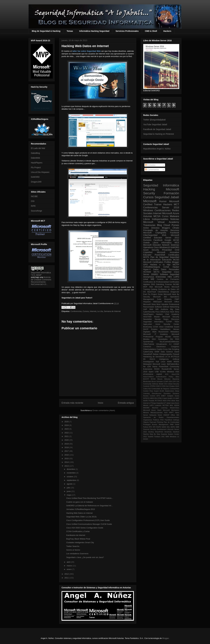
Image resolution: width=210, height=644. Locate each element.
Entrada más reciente (72, 403)
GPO (145, 265)
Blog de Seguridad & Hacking (46, 31)
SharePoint (159, 432)
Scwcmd (146, 429)
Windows (148, 210)
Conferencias (76, 311)
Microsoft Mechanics (171, 410)
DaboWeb (35, 158)
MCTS (156, 272)
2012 (67, 574)
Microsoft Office (172, 302)
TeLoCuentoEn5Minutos (169, 342)
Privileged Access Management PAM (158, 424)
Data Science (167, 352)
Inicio (100, 403)
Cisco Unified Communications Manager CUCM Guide (89, 524)
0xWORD (35, 177)
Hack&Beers (165, 329)
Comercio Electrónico (154, 347)
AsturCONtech (148, 377)
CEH (170, 381)
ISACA (152, 359)
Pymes (175, 225)
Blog (160, 225)
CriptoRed (148, 252)
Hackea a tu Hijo (160, 265)
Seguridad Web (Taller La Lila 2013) (81, 517)
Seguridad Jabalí (167, 197)
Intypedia (160, 403)
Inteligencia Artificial (169, 359)
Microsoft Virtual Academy (161, 222)
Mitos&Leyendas (157, 413)
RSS (177, 339)
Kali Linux (161, 362)
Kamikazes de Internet (76, 535)
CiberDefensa (163, 292)
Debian (156, 354)
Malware (174, 216)
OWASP (166, 415)
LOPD (176, 277)
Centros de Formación (168, 279)
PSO (162, 420)
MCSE (176, 240)
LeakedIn (158, 405)
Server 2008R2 (151, 274)
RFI (154, 427)
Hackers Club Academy (168, 314)
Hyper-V (147, 269)
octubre (70, 477)
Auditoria (164, 309)
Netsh (160, 415)
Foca (157, 312)
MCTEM (166, 405)
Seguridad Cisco (171, 272)
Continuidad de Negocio (160, 389)
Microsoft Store (149, 304)
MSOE (176, 362)
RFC (151, 427)
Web (151, 309)
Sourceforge (36, 211)
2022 (67, 433)
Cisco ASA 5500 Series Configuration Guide (85, 528)
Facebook (175, 233)
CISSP (176, 344)
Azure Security (151, 250)
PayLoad (153, 422)
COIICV (158, 386)
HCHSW (147, 272)
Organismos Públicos (151, 420)
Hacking (149, 189)
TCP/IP (169, 322)
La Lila (100, 311)
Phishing (160, 422)
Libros (155, 243)
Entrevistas (161, 277)
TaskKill (150, 437)
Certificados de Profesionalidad (156, 282)
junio (69, 491)
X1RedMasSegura (152, 267)
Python (146, 427)
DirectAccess (157, 393)
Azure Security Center (167, 324)
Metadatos (175, 332)
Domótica (167, 393)
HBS (170, 277)
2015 (67, 459)
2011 (67, 578)
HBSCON (153, 398)
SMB (177, 427)
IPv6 (169, 401)
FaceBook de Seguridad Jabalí (157, 129)
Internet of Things (150, 403)
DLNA (162, 391)
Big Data (175, 309)
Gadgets (170, 396)
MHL (171, 405)
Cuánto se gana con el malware (80, 502)
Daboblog (160, 284)
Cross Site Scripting (171, 349)
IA (169, 357)
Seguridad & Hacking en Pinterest (159, 134)
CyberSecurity (149, 312)
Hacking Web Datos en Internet (79, 513)
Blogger (176, 262)
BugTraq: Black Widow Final (78, 539)
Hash (165, 398)
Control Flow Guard (151, 391)
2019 (67, 444)
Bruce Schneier (157, 381)
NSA (154, 339)
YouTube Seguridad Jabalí (155, 124)
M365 (169, 362)
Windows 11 (174, 437)
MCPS (146, 257)
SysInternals (148, 342)
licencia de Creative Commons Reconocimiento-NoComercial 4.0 (41, 281)
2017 (67, 451)
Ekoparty (168, 299)
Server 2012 (172, 238)
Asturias (148, 216)
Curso (165, 216)
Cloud (167, 225)
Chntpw (172, 386)
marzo (70, 566)
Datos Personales (170, 269)
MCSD (176, 260)
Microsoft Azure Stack (152, 410)
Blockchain (147, 381)
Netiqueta (153, 415)
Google (168, 240)
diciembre (71, 469)
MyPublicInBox (173, 364)
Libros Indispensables (156, 219)
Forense (168, 284)
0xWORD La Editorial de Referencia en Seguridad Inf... (89, 506)
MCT (176, 204)
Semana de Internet (112, 311)
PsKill (177, 424)
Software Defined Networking (167, 307)
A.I (170, 344)
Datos (156, 269)
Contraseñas (174, 389)
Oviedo (146, 243)
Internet (93, 311)
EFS (158, 396)
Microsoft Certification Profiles (157, 262)
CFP (174, 381)
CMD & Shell (151, 31)
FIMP (177, 299)
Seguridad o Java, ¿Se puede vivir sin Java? (85, 557)
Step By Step (155, 434)
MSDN (177, 405)
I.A (166, 357)
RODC (157, 369)
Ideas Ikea (175, 401)
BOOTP (146, 379)
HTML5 (160, 398)
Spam (151, 372)
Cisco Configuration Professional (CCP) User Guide (88, 520)
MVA (164, 235)
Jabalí (168, 403)
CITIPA (152, 386)
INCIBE (34, 196)
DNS (153, 284)
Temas (70, 31)
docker (146, 439)
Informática (166, 243)
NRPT (171, 413)
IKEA (165, 401)
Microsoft (150, 201)
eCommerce (148, 374)
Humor (163, 201)
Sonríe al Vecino (73, 550)
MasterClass (175, 408)
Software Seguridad (170, 274)
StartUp (146, 434)
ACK (167, 374)
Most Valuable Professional (168, 304)
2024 (67, 425)
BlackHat (176, 379)
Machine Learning (160, 408)
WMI (167, 437)
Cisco (156, 247)
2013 (67, 466)
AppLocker (148, 324)
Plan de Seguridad (159, 257)
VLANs (163, 372)
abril (69, 562)
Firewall (176, 354)
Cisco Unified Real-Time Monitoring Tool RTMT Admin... (90, 498)
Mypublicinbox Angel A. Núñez (157, 149)
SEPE (173, 427)
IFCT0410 (159, 401)
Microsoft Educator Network (156, 245)
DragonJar (175, 292)
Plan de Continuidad (171, 422)
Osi (171, 339)
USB (157, 372)
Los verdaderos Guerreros (77, 554)
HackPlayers (37, 163)
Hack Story (174, 312)
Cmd (177, 250)
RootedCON (167, 369)
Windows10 (165, 247)
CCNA (166, 267)
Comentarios (152, 170)
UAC (163, 437)
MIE (152, 279)
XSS (177, 372)
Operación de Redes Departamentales (161, 417)
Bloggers (166, 228)
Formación (171, 193)
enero (69, 569)
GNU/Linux (165, 312)
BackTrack (152, 292)
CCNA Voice (158, 327)
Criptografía (161, 233)
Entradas (150, 165)
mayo (69, 495)
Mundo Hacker (172, 337)
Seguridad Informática (161, 185)
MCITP (176, 265)
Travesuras (149, 225)
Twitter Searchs (73, 546)
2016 (67, 455)
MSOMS (146, 408)
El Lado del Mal (38, 148)
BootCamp (148, 327)
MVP (145, 287)
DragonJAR (36, 182)
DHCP (146, 329)
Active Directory (151, 228)
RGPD (159, 427)
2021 (67, 436)
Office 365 (175, 415)
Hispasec (147, 302)
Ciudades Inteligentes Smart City (80, 542)
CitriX (177, 386)
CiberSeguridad (150, 235)
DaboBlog (35, 153)
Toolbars (157, 437)
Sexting (151, 432)
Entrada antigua (126, 403)
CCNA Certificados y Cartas (78, 531)
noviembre (71, 473)
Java (173, 403)
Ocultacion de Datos (167, 289)
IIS (144, 359)
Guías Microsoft (164, 294)
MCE (177, 243)
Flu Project (36, 167)
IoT (165, 403)
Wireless (170, 372)
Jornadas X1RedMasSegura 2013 (80, 509)
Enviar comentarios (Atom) (104, 410)
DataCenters (170, 391)
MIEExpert (158, 302)
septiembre (72, 480)
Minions (146, 413)
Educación (167, 260)
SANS (164, 427)
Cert (167, 386)
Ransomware (149, 307)
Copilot (159, 349)
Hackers (167, 31)
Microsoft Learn (159, 364)
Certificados (174, 255)
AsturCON (175, 374)
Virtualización (162, 344)
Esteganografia (166, 354)
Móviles (146, 339)
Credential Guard (172, 327)
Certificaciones (163, 210)
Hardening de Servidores (154, 357)
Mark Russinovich (160, 332)
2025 (67, 422)
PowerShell (160, 255)
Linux (146, 279)
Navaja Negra (162, 319)
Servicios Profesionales (127, 31)
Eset (145, 294)
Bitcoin (160, 379)
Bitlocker (167, 379)
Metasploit (147, 364)
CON (163, 386)
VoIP (145, 309)
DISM (157, 352)
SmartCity (168, 432)
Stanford (176, 432)
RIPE (33, 206)
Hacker (176, 267)
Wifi (157, 309)
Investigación (149, 362)
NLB (166, 413)
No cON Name (150, 367)
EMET (163, 396)
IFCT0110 (175, 357)
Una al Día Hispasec (40, 172)
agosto (70, 484)
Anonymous (149, 277)
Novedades (163, 339)
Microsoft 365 (160, 297)
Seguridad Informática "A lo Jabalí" (41, 274)
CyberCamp (148, 352)
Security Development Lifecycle (162, 429)
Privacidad (167, 250)
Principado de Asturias (155, 230)
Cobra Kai (147, 389)
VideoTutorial (149, 344)
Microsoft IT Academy (155, 334)
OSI (33, 201)
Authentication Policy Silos (168, 377)
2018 (67, 447)
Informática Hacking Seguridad (94, 31)
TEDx (177, 322)
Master (157, 317)
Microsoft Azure (171, 213)
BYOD (153, 379)
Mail (151, 287)
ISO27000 (147, 317)
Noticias (175, 219)
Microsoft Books (162, 287)
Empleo (154, 329)
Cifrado (176, 228)
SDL (168, 427)
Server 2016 (171, 207)
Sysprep (164, 434)
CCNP (166, 381)
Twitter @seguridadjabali (154, 120)
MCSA (157, 216)
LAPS (152, 405)
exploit (159, 374)
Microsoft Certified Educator (161, 236)
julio (69, 488)
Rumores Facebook (153, 240)
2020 (67, 440)
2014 (67, 462)
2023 (67, 429)
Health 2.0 (171, 398)
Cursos (86, 311)
